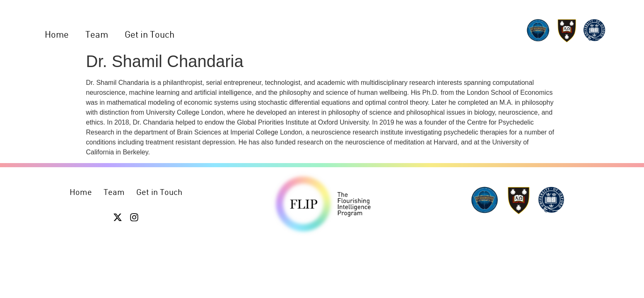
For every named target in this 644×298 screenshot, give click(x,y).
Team (97, 34)
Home (57, 34)
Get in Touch (150, 34)
